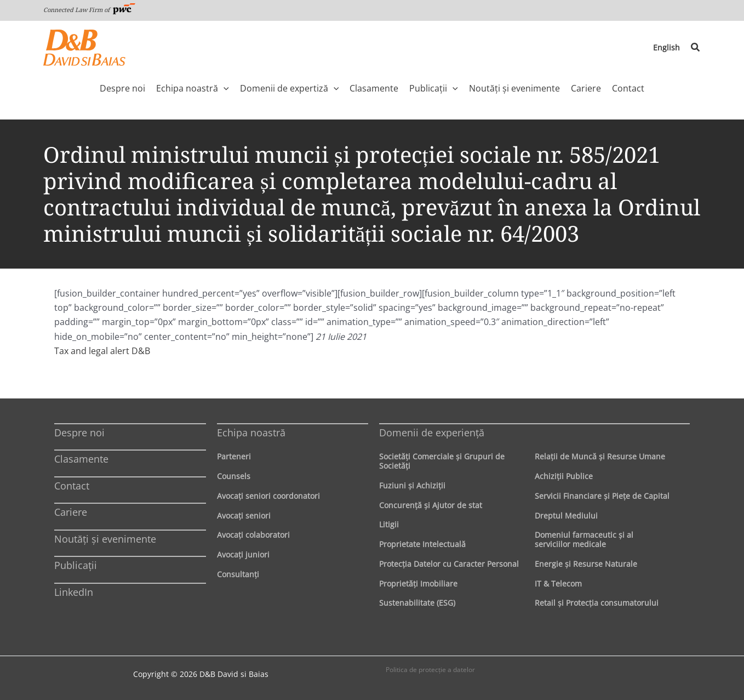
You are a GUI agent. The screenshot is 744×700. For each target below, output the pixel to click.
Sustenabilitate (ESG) (417, 603)
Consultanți (238, 574)
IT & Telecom (558, 584)
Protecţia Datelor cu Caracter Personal (449, 564)
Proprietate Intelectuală (422, 544)
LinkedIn (74, 592)
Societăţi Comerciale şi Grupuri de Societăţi (442, 461)
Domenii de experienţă (432, 432)
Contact (72, 486)
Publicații (76, 565)
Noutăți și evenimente (105, 539)
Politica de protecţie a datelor (430, 670)
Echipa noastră (251, 432)
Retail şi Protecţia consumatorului (597, 603)
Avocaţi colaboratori (253, 535)
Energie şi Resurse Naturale (586, 564)
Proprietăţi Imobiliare (418, 584)
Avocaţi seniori (244, 516)
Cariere (71, 512)
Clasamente (81, 459)
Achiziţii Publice (564, 476)
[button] (696, 48)
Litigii (389, 524)
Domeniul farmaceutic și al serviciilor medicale (584, 539)
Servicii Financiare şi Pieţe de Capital (602, 496)
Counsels (234, 476)
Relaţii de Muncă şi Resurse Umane (600, 456)
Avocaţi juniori (243, 554)
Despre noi (79, 432)
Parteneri (234, 456)
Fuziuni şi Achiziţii (412, 485)
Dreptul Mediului (566, 516)
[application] (224, 88)
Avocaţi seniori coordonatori (268, 496)
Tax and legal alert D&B (102, 351)
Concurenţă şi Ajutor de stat (431, 505)
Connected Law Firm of (89, 10)
